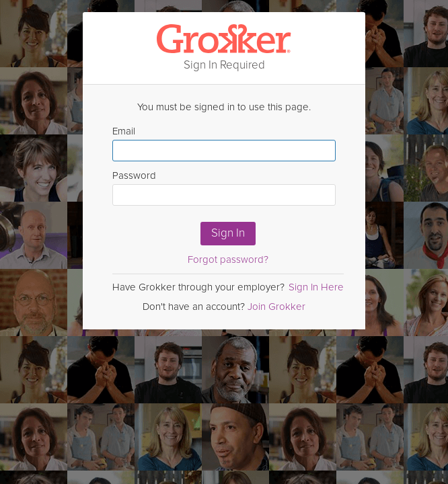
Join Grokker (276, 307)
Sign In (228, 233)
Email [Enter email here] (224, 143)
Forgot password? (228, 259)
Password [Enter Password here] (224, 188)
